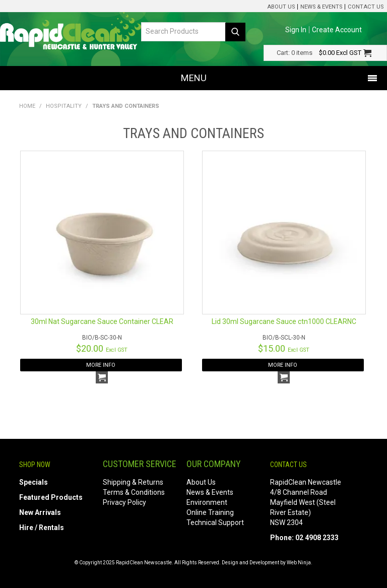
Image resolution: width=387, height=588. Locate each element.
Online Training (210, 512)
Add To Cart (102, 377)
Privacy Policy (124, 502)
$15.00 (284, 348)
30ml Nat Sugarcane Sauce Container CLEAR (102, 321)
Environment (207, 502)
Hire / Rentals (42, 528)
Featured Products (51, 497)
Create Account (337, 30)
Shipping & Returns (133, 482)
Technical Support (215, 522)
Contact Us (366, 7)
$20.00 (102, 348)
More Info (101, 365)
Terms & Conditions (134, 492)
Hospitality (64, 106)
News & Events (321, 7)
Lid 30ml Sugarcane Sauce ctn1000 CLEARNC (284, 321)
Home (27, 106)
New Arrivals (40, 512)
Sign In (296, 30)
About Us (281, 7)
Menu (194, 78)
